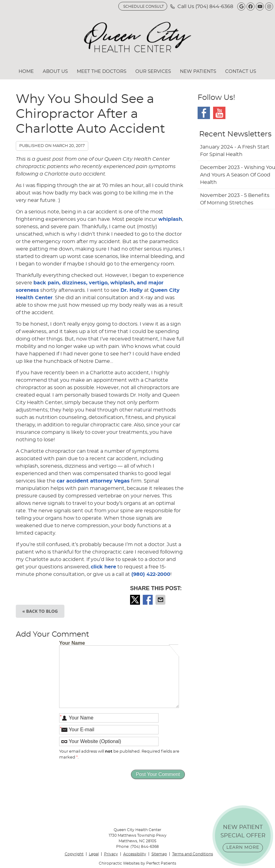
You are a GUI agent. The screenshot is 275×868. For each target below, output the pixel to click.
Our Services (153, 71)
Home (26, 71)
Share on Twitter (136, 600)
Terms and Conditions (193, 854)
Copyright (74, 854)
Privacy (111, 854)
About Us (55, 71)
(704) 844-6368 (214, 7)
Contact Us (241, 71)
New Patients (198, 71)
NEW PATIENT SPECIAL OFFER (243, 838)
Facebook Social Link (204, 113)
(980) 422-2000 (151, 574)
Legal (94, 854)
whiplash (170, 219)
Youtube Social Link (219, 113)
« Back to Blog (40, 611)
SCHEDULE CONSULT (144, 7)
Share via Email (161, 600)
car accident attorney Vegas (93, 481)
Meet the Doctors (102, 71)
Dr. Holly (132, 290)
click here (103, 567)
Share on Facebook (148, 600)
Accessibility (135, 854)
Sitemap (159, 854)
